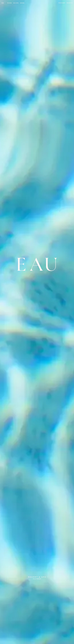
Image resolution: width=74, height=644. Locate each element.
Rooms (10, 3)
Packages (62, 3)
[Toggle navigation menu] (3, 3)
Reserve (70, 3)
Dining (22, 3)
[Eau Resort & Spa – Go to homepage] (37, 419)
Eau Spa (16, 3)
